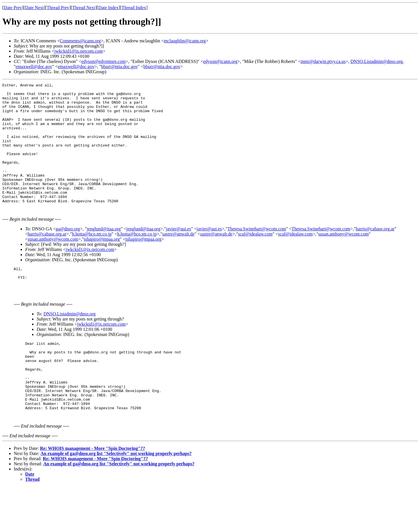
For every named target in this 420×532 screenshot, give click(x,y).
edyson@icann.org (220, 61)
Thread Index (134, 8)
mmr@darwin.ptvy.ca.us (323, 61)
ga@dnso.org (68, 254)
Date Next (34, 8)
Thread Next (84, 8)
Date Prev (13, 8)
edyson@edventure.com (104, 61)
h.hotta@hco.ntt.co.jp (92, 259)
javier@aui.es (178, 254)
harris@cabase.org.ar (375, 254)
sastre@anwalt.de (179, 259)
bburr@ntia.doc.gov (120, 67)
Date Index (109, 8)
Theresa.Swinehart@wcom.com (257, 254)
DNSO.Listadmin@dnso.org (377, 61)
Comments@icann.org (80, 41)
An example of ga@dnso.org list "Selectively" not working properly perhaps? (116, 499)
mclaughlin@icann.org (185, 41)
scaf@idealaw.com (255, 259)
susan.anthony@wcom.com (343, 259)
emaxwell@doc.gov (34, 67)
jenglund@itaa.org (104, 254)
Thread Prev (58, 8)
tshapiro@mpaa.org (102, 264)
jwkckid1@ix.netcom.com (78, 51)
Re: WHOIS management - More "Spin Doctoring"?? (92, 494)
